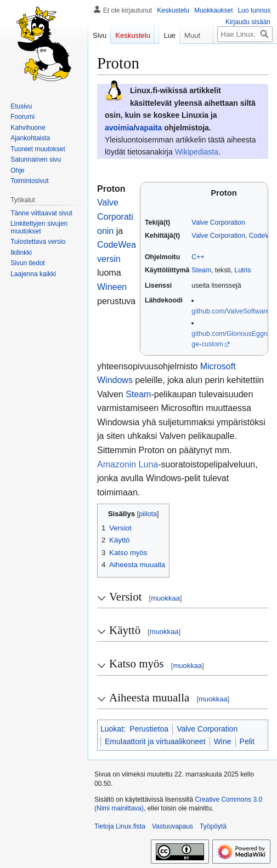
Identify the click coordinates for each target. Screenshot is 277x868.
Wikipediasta (197, 152)
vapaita (149, 128)
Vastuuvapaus (173, 826)
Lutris (242, 270)
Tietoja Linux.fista (120, 826)
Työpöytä (213, 826)
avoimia (119, 128)
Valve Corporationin (115, 216)
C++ (198, 257)
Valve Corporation (218, 222)
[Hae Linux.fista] (245, 56)
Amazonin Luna (128, 464)
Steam (201, 270)
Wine (223, 741)
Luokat (112, 729)
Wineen (112, 287)
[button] (33, 274)
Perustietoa (149, 729)
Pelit (247, 741)
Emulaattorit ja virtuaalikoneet (155, 741)
